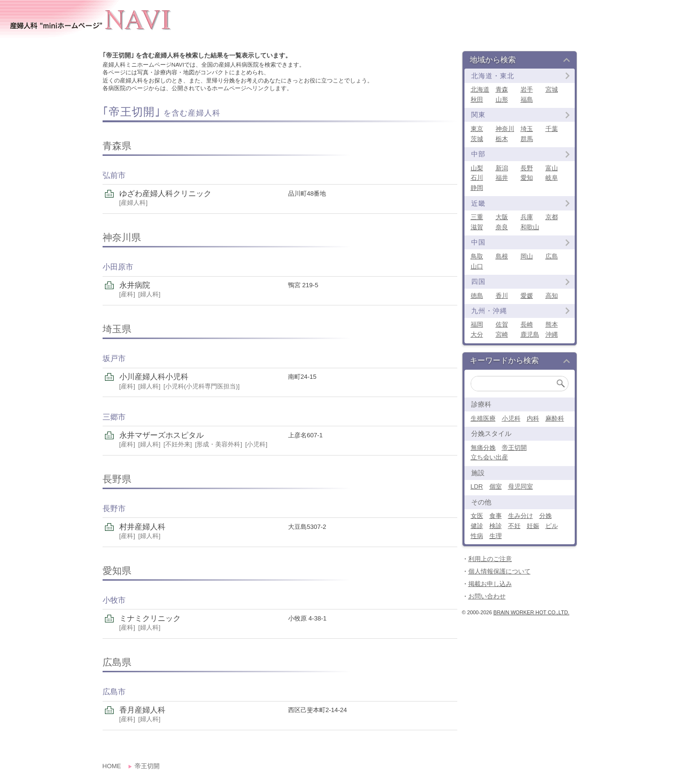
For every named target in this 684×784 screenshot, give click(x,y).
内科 (533, 418)
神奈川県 (122, 237)
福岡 (477, 324)
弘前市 (114, 175)
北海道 (480, 89)
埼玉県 (117, 329)
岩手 (527, 89)
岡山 (527, 256)
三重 (477, 217)
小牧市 (114, 600)
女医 (477, 516)
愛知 (527, 178)
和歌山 (530, 227)
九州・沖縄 (489, 311)
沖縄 (552, 334)
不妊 (514, 526)
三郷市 (114, 417)
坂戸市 (114, 358)
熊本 (552, 324)
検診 (496, 526)
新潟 (502, 168)
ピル (552, 526)
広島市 (114, 692)
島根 (502, 256)
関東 (478, 115)
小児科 (511, 418)
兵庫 (527, 217)
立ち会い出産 (489, 457)
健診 (477, 526)
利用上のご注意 (490, 559)
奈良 (502, 227)
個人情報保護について (499, 571)
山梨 (477, 168)
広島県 (117, 662)
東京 (477, 129)
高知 (552, 296)
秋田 (477, 99)
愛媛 (527, 296)
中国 (478, 242)
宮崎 (502, 334)
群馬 (527, 139)
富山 (552, 168)
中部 (478, 154)
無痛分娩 (483, 448)
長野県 (117, 479)
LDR (477, 486)
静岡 (477, 188)
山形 (502, 99)
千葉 (552, 129)
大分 (477, 334)
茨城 (477, 139)
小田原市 (118, 267)
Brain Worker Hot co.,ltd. (531, 612)
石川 (477, 178)
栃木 (502, 139)
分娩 (545, 516)
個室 (496, 486)
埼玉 (527, 129)
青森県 (117, 146)
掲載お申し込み (490, 584)
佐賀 (502, 324)
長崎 (527, 324)
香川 (502, 296)
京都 (552, 217)
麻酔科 (555, 418)
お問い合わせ (487, 596)
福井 (502, 178)
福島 (527, 99)
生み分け (521, 516)
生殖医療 (483, 418)
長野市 (114, 509)
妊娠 (533, 526)
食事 (496, 516)
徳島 (477, 296)
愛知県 (117, 571)
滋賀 (477, 227)
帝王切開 (514, 448)
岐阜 (552, 178)
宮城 (552, 89)
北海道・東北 (493, 76)
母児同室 (521, 486)
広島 (552, 256)
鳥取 (477, 256)
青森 (502, 89)
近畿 (478, 203)
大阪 (502, 217)
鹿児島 (530, 334)
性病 (477, 536)
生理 (496, 536)
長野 (527, 168)
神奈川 (505, 129)
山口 (477, 266)
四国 (478, 281)
